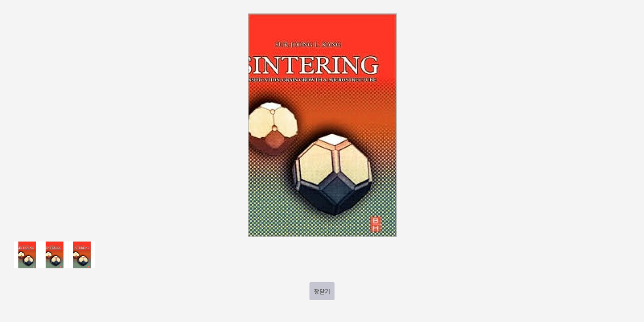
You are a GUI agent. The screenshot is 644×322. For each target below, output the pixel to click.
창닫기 (322, 291)
